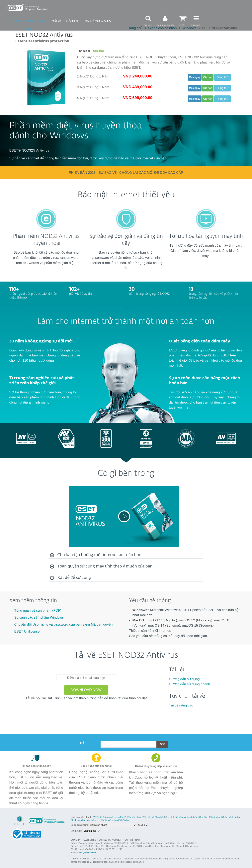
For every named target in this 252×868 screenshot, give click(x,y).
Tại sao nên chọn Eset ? (114, 817)
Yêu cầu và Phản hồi (153, 817)
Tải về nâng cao (181, 705)
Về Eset (97, 817)
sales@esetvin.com (87, 852)
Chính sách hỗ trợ (231, 817)
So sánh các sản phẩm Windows (39, 618)
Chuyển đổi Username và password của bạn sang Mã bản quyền (64, 624)
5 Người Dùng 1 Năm (93, 98)
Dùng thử (222, 77)
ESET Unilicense (27, 631)
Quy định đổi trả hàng (210, 817)
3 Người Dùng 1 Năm (93, 87)
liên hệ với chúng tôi (111, 820)
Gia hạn (126, 820)
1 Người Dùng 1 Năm (93, 76)
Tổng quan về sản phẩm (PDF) (38, 611)
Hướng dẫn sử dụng (184, 679)
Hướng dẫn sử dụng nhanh (190, 684)
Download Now (86, 690)
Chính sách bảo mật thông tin (85, 820)
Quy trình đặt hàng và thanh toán (181, 817)
